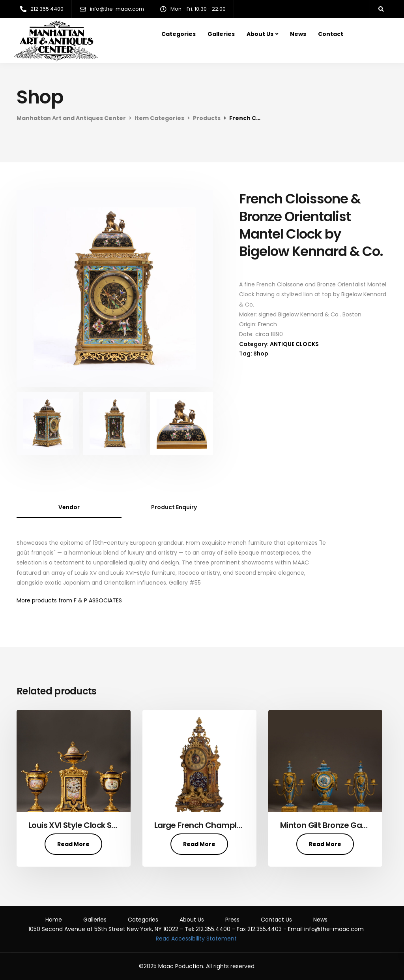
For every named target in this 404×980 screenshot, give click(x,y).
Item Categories (159, 118)
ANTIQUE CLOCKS (294, 344)
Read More (73, 844)
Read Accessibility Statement (196, 939)
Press (232, 920)
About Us (260, 34)
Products (207, 118)
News (298, 34)
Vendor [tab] (69, 507)
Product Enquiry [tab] (174, 507)
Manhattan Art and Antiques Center (71, 118)
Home (54, 920)
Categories (179, 34)
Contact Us (276, 920)
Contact (331, 34)
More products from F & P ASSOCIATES (69, 600)
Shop (261, 354)
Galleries (221, 34)
